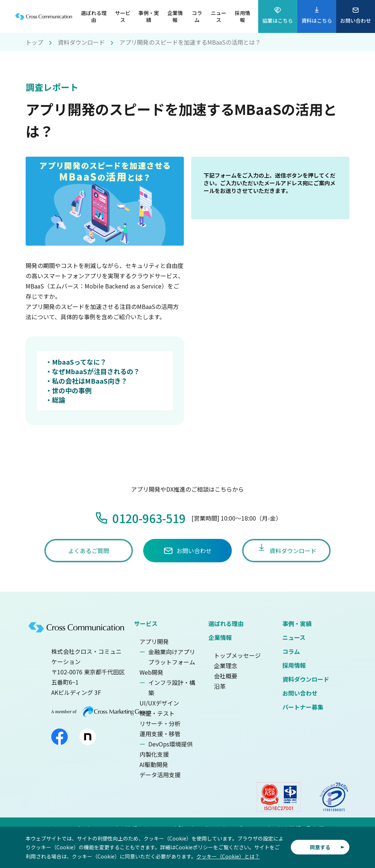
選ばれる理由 (226, 623)
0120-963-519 (149, 518)
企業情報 (220, 637)
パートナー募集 (303, 707)
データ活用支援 (160, 775)
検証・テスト (157, 713)
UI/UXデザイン (159, 703)
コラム (291, 651)
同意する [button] (320, 847)
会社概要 (226, 676)
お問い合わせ (300, 693)
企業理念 (226, 666)
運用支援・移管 (160, 734)
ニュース (294, 637)
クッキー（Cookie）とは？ (228, 856)
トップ (34, 42)
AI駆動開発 (154, 764)
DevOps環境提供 (170, 744)
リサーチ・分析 (160, 723)
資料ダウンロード (81, 42)
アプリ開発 (154, 641)
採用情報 (294, 665)
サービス (146, 623)
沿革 (220, 686)
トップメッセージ (237, 655)
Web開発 (151, 672)
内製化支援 (154, 754)
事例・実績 (297, 623)
